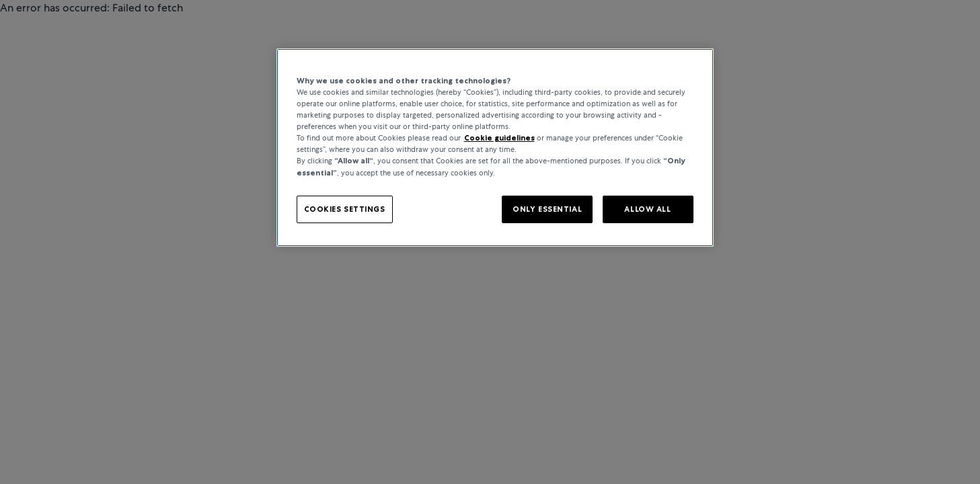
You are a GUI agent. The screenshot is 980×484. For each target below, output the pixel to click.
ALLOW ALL (647, 209)
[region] (495, 148)
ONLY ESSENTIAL (547, 209)
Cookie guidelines (499, 138)
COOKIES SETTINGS (345, 209)
